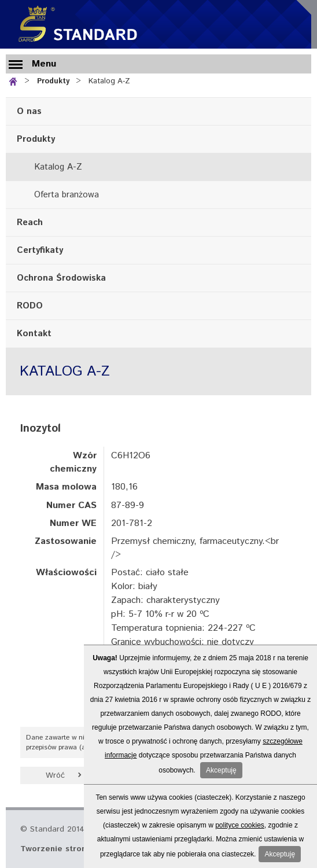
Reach (30, 222)
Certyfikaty (40, 250)
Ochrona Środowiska (61, 278)
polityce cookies (240, 825)
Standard (75, 24)
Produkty (53, 81)
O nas (29, 111)
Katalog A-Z (109, 81)
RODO (30, 306)
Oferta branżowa (67, 195)
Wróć (55, 775)
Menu (44, 64)
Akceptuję (221, 770)
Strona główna (15, 80)
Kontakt (34, 334)
